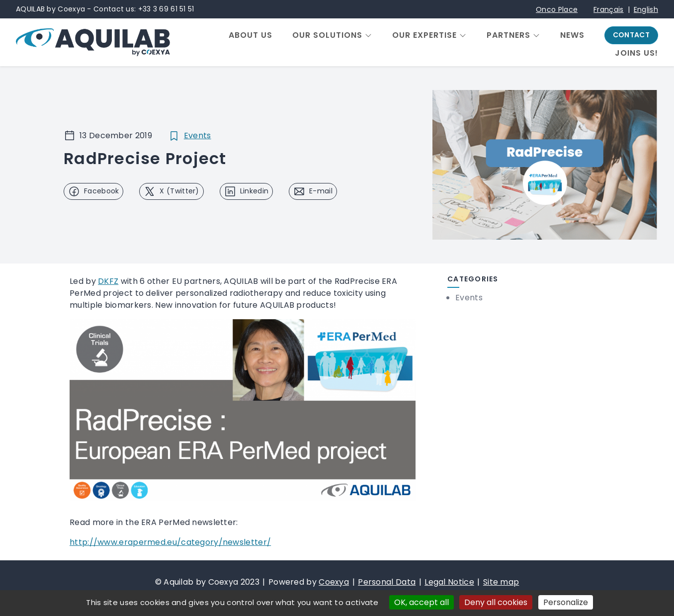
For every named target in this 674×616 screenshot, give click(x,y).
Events (198, 135)
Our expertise (424, 35)
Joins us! (636, 53)
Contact (631, 35)
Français (608, 9)
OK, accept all (421, 602)
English (646, 9)
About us (251, 35)
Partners (508, 35)
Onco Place (557, 9)
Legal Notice (449, 582)
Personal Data (387, 582)
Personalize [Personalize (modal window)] (566, 602)
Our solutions (327, 35)
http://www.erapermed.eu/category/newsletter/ (170, 542)
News (572, 35)
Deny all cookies (496, 602)
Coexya (334, 582)
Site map (501, 582)
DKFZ (108, 281)
